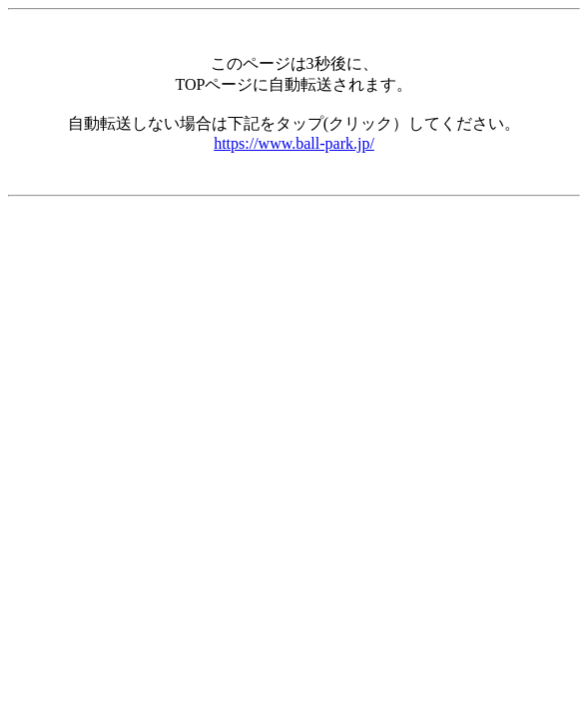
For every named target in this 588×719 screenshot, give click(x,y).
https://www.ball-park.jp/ (294, 143)
